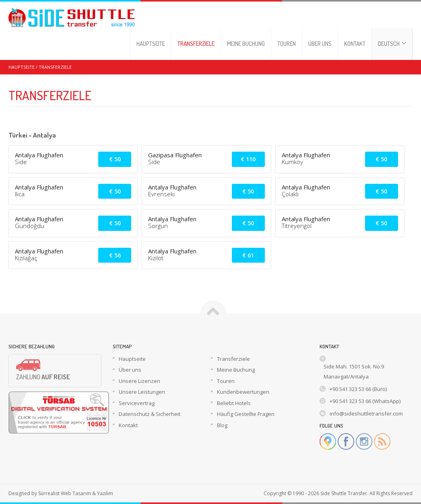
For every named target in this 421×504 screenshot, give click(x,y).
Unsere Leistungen (142, 392)
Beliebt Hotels (234, 403)
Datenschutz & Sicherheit (150, 414)
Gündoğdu (30, 226)
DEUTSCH (392, 44)
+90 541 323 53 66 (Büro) (358, 389)
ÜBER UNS (320, 44)
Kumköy (292, 162)
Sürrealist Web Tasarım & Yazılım (76, 493)
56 (115, 255)
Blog (222, 425)
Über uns (130, 370)
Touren (226, 381)
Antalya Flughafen (39, 155)
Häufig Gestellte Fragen (246, 414)
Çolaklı (290, 194)
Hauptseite (132, 359)
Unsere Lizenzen (139, 381)
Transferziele (233, 359)
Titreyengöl (297, 226)
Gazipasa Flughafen (175, 155)
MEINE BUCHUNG (246, 44)
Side (21, 162)
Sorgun (158, 226)
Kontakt (128, 425)
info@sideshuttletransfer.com (366, 413)
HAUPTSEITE (151, 44)
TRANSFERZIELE (196, 44)
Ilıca (20, 194)
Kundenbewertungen (243, 392)
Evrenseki (161, 194)
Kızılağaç (26, 258)
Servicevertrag (137, 403)
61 (248, 255)
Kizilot (156, 258)
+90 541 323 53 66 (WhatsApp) (365, 401)
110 (248, 159)
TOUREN (287, 44)
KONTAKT (355, 44)
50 (115, 159)
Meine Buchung (236, 370)
